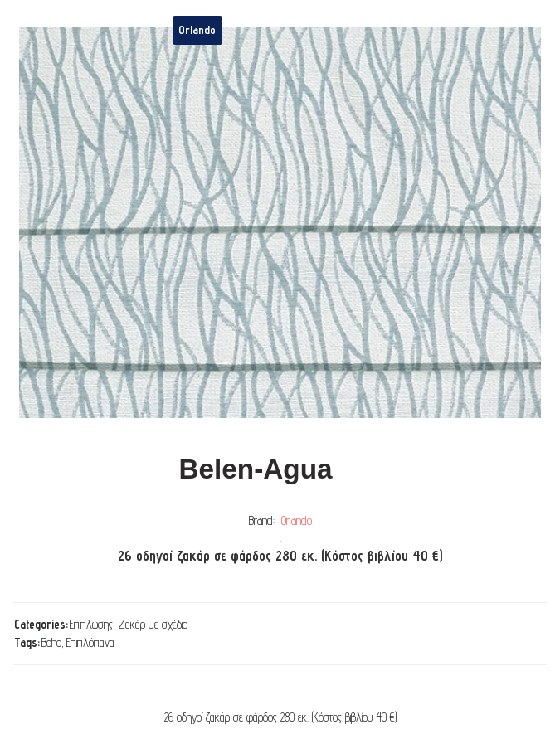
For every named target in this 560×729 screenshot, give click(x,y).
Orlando (297, 520)
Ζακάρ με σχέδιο (153, 624)
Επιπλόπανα (90, 642)
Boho (51, 642)
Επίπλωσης (91, 624)
